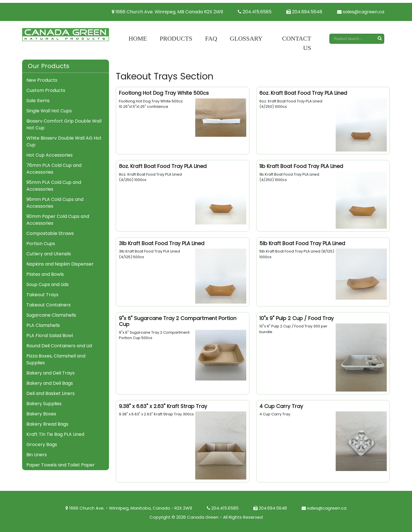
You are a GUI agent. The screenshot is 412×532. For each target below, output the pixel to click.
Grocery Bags (42, 444)
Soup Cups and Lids (48, 284)
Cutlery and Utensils (49, 254)
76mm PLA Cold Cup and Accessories (54, 169)
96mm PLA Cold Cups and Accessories (55, 203)
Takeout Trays (42, 295)
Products (176, 38)
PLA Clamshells (43, 325)
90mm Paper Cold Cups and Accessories (58, 220)
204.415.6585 (255, 12)
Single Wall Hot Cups (49, 111)
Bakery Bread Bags (47, 424)
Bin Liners (37, 455)
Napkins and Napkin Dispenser (60, 264)
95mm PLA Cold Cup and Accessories (54, 186)
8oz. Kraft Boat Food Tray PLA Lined (163, 166)
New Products (42, 80)
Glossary (246, 38)
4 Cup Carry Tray (281, 406)
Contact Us (297, 43)
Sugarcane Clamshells (51, 315)
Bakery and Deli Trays (51, 373)
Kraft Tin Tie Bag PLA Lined (55, 434)
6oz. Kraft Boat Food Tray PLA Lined (303, 93)
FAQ (211, 38)
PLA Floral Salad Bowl (50, 336)
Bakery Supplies (44, 404)
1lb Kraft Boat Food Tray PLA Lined (301, 166)
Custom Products (46, 90)
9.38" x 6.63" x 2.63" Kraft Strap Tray (163, 406)
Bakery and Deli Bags (50, 383)
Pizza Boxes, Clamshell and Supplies (56, 359)
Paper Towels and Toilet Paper (61, 465)
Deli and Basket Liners (51, 393)
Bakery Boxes (41, 414)
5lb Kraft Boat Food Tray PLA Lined (302, 243)
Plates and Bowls (45, 274)
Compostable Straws (50, 233)
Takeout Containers (49, 305)
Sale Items (38, 101)
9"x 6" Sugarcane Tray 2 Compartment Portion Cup (178, 321)
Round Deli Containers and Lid (59, 346)
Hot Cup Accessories (50, 155)
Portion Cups (41, 244)
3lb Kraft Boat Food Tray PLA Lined (162, 243)
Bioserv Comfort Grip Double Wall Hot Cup (64, 124)
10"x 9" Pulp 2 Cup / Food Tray (297, 318)
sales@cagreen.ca (361, 12)
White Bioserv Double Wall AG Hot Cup (64, 141)
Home (138, 38)
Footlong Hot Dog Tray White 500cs (164, 93)
